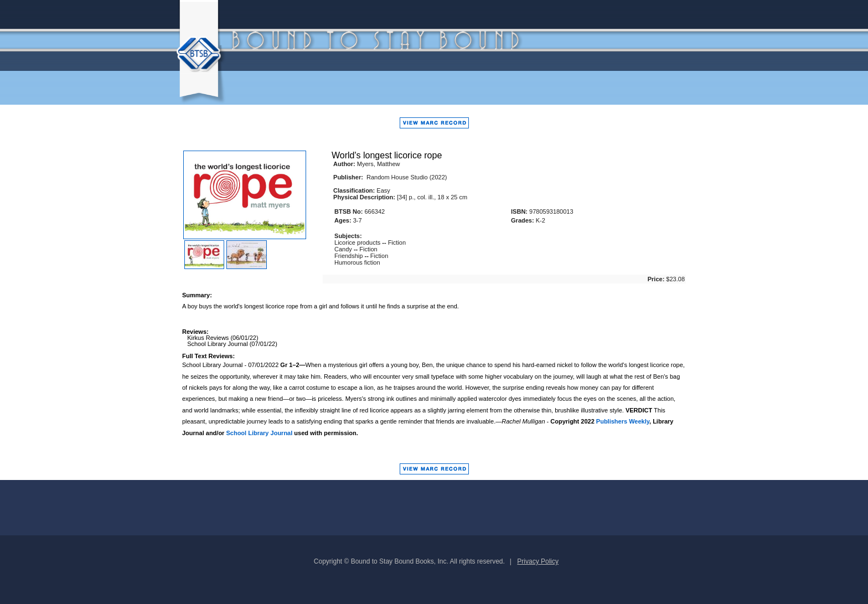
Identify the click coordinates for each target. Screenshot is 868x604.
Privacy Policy (538, 561)
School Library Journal (259, 433)
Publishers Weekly (623, 421)
